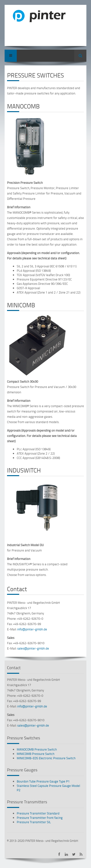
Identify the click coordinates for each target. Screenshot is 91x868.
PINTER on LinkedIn (66, 854)
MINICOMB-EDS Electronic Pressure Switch (46, 758)
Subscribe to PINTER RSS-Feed (81, 854)
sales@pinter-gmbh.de (33, 648)
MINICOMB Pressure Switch (36, 754)
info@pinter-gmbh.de (32, 629)
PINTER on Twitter (74, 854)
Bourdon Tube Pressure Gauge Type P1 (43, 781)
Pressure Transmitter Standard (38, 813)
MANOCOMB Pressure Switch (37, 749)
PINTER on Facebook (59, 854)
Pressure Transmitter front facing (40, 818)
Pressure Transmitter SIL (34, 822)
